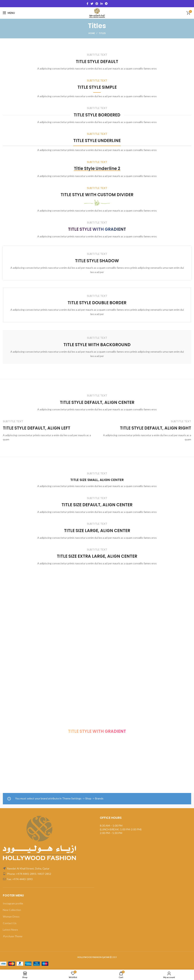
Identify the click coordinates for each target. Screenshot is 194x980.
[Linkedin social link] (102, 4)
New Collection (12, 910)
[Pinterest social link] (97, 4)
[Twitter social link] (92, 4)
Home (92, 33)
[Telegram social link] (106, 4)
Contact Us (10, 923)
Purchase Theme (13, 936)
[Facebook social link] (87, 4)
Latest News (10, 930)
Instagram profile (13, 903)
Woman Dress (11, 916)
